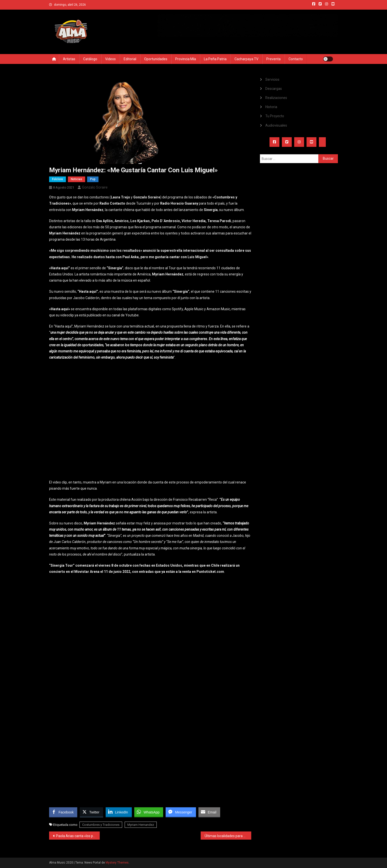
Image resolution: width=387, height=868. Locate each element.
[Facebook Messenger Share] (181, 812)
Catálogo (90, 59)
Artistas (69, 59)
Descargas (274, 89)
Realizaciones (276, 98)
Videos (110, 59)
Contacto (296, 59)
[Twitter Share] (91, 812)
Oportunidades (156, 59)
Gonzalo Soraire (95, 187)
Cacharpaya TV (246, 59)
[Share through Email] (209, 812)
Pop (93, 179)
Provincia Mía (186, 59)
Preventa (273, 59)
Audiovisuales (276, 125)
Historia (271, 107)
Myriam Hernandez (141, 825)
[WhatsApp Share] (149, 812)
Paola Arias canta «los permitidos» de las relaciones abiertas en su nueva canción (78, 836)
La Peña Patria (215, 59)
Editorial (130, 59)
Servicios (272, 79)
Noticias (77, 179)
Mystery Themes (117, 863)
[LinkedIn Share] (119, 812)
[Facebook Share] (63, 812)
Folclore (58, 179)
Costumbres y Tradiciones (101, 825)
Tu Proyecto (275, 116)
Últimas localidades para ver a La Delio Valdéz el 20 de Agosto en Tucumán (228, 836)
